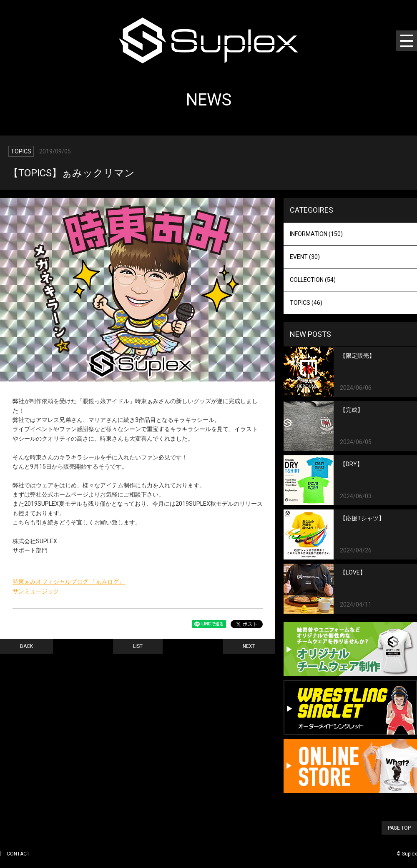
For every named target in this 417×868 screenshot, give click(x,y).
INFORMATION (316, 234)
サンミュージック (36, 591)
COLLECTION (313, 280)
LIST (138, 646)
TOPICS (306, 303)
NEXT (249, 646)
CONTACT (18, 854)
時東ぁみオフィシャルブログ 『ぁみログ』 (69, 582)
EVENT (305, 257)
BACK (26, 646)
